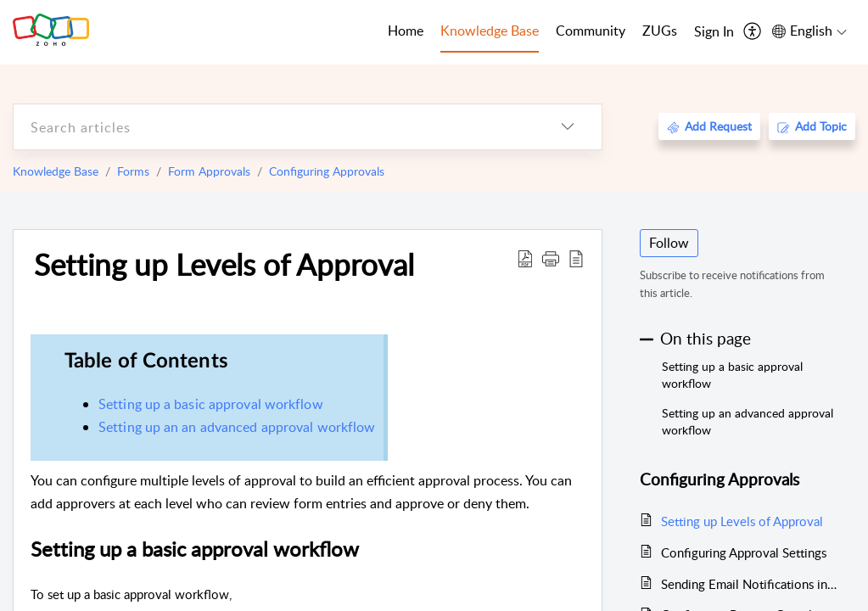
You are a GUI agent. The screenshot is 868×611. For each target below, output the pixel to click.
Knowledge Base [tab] (490, 31)
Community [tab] (591, 31)
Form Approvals (209, 171)
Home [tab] (406, 31)
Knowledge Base (56, 171)
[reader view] (576, 258)
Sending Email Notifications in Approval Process (750, 584)
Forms (133, 171)
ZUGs (660, 31)
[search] (274, 127)
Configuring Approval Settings (744, 552)
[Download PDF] (525, 258)
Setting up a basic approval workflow (211, 404)
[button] (551, 258)
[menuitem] (714, 32)
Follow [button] (669, 243)
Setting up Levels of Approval (224, 264)
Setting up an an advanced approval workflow (237, 427)
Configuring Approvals (327, 171)
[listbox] (568, 127)
